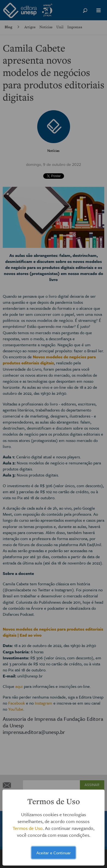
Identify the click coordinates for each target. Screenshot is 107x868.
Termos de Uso (28, 828)
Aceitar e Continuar (54, 853)
